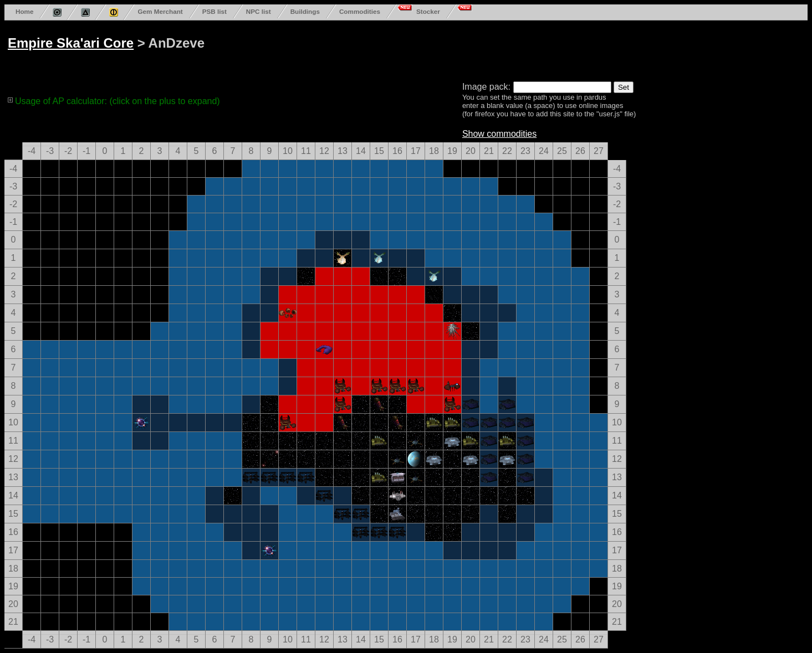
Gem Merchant (160, 11)
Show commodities (499, 134)
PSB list (215, 11)
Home (24, 11)
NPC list (259, 11)
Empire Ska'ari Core (71, 43)
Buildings (305, 11)
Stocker (428, 11)
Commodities (360, 11)
